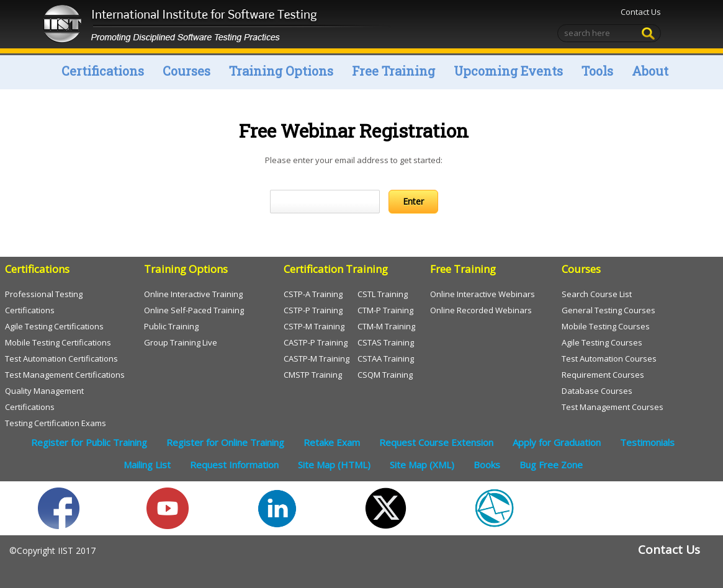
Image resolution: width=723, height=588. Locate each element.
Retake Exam (332, 442)
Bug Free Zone (551, 465)
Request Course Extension (436, 442)
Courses (186, 71)
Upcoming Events (508, 71)
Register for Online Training (225, 442)
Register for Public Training (89, 442)
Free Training (393, 71)
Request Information (234, 465)
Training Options (281, 71)
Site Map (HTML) (334, 465)
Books (487, 465)
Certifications (103, 71)
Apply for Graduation (557, 442)
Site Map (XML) (422, 465)
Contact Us (641, 12)
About (650, 71)
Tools (597, 71)
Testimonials (647, 442)
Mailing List (147, 465)
